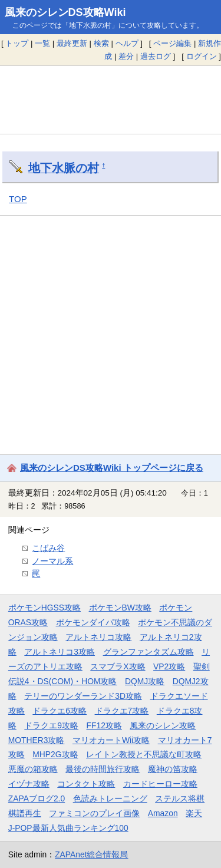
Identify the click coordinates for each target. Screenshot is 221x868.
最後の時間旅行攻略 (103, 769)
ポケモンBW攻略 (120, 608)
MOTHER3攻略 (37, 740)
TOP (18, 199)
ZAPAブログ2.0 (37, 798)
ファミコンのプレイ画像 (94, 813)
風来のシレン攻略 (163, 725)
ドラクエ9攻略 (51, 725)
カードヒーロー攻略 (160, 784)
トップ (17, 43)
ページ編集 (172, 43)
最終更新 (72, 43)
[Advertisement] (111, 100)
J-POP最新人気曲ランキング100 (68, 828)
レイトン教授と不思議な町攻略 (144, 754)
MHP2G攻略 (55, 754)
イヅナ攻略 (29, 784)
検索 (101, 43)
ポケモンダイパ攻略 (93, 622)
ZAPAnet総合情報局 (91, 854)
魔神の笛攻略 (173, 769)
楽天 (194, 813)
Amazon (163, 813)
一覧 (42, 43)
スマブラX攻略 (118, 666)
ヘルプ (127, 43)
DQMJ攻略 (145, 681)
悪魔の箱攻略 (33, 769)
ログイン (202, 56)
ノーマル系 (52, 561)
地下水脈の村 (64, 168)
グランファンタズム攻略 (149, 652)
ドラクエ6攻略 (60, 711)
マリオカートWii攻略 (111, 740)
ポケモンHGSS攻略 (44, 608)
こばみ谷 (48, 548)
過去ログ (156, 56)
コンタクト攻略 (86, 784)
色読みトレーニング (110, 798)
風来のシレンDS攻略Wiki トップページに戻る (112, 468)
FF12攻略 (104, 725)
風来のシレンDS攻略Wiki (65, 12)
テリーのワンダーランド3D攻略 (83, 696)
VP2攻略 (169, 666)
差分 (126, 56)
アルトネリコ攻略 (98, 637)
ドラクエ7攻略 (122, 711)
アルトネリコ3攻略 (60, 652)
